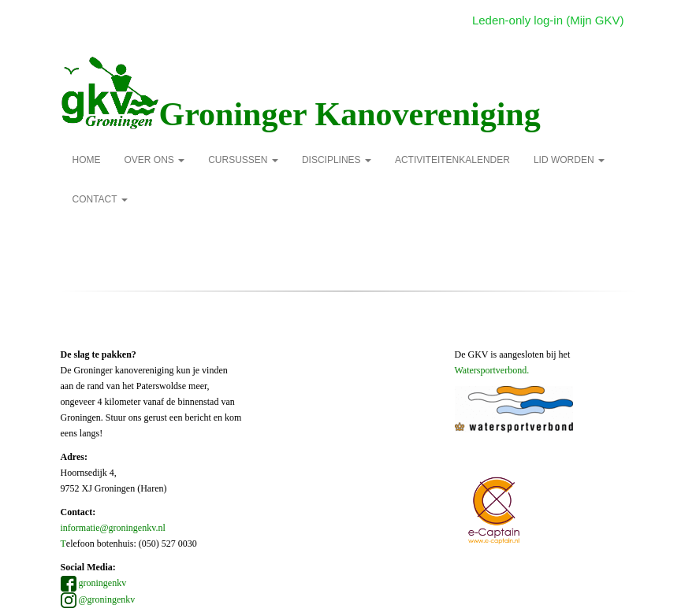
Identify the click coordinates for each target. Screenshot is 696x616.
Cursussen (243, 160)
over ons (155, 160)
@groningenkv (98, 599)
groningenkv (94, 583)
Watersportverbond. (492, 370)
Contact (100, 199)
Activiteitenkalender (452, 160)
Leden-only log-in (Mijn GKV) (548, 20)
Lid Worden (569, 160)
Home (87, 160)
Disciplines (337, 160)
